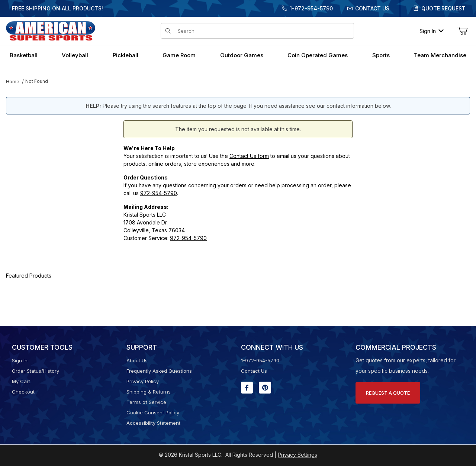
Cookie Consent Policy (153, 412)
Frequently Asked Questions (159, 371)
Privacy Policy (143, 381)
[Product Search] (263, 31)
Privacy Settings (297, 455)
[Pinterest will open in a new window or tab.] (265, 388)
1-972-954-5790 (311, 8)
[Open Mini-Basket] (462, 31)
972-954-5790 (159, 193)
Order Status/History (36, 371)
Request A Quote (388, 393)
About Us (137, 360)
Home (13, 82)
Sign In (432, 31)
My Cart (21, 381)
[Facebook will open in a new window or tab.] (247, 388)
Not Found (37, 81)
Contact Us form (249, 156)
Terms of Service (146, 402)
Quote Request (443, 8)
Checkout (23, 392)
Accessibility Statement (153, 423)
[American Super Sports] (51, 30)
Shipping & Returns (149, 392)
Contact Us (372, 8)
